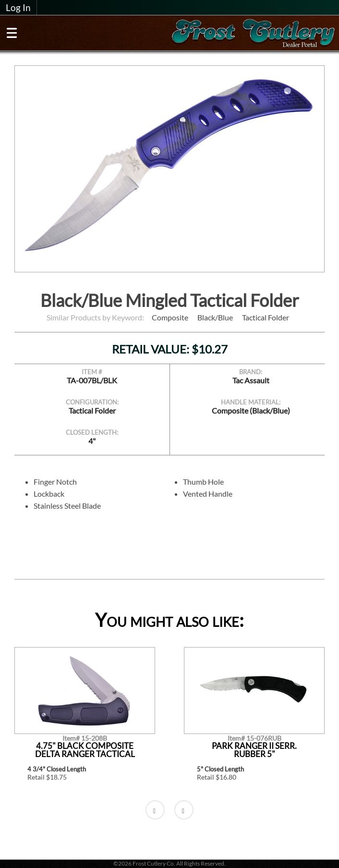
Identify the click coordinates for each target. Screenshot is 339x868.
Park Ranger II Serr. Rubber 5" (254, 750)
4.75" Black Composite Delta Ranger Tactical (85, 750)
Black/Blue (215, 317)
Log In (18, 8)
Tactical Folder (266, 317)
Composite (170, 317)
